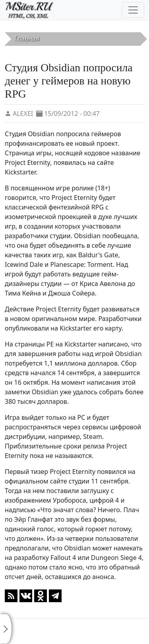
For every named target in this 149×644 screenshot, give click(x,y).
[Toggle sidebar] (6, 629)
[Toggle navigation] (133, 10)
